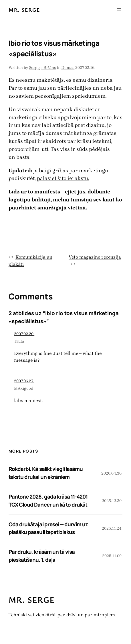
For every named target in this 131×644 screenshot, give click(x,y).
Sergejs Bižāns (42, 68)
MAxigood (24, 388)
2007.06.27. (24, 381)
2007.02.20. (24, 334)
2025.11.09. (112, 556)
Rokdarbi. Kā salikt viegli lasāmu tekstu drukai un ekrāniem (46, 473)
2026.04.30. (112, 473)
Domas (68, 68)
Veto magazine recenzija (95, 257)
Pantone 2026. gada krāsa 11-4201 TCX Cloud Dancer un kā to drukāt (48, 501)
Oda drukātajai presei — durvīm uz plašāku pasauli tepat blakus (48, 528)
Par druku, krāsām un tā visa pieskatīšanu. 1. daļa (42, 556)
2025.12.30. (112, 501)
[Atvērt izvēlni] (119, 10)
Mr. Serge (24, 10)
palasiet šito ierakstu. (63, 178)
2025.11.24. (112, 528)
